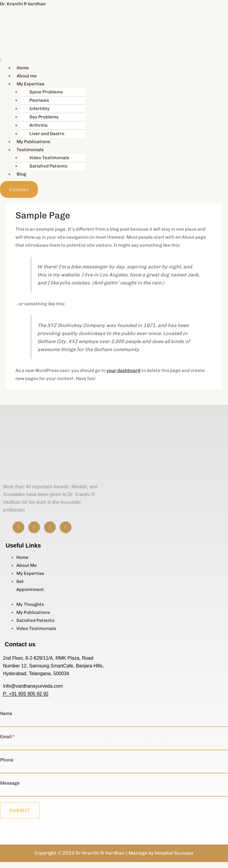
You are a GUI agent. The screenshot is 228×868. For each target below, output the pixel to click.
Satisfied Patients (48, 166)
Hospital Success (174, 853)
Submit (20, 811)
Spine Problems (46, 92)
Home (23, 68)
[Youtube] (66, 527)
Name (6, 714)
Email (7, 737)
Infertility (39, 109)
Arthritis (38, 125)
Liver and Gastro (47, 134)
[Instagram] (34, 527)
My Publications (33, 142)
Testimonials (30, 150)
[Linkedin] (50, 527)
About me (27, 76)
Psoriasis (39, 100)
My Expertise (31, 84)
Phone (7, 760)
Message (10, 783)
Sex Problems (44, 117)
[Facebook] (18, 527)
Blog (21, 174)
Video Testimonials (49, 158)
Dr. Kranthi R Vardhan (23, 4)
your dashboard (123, 370)
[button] (57, 60)
